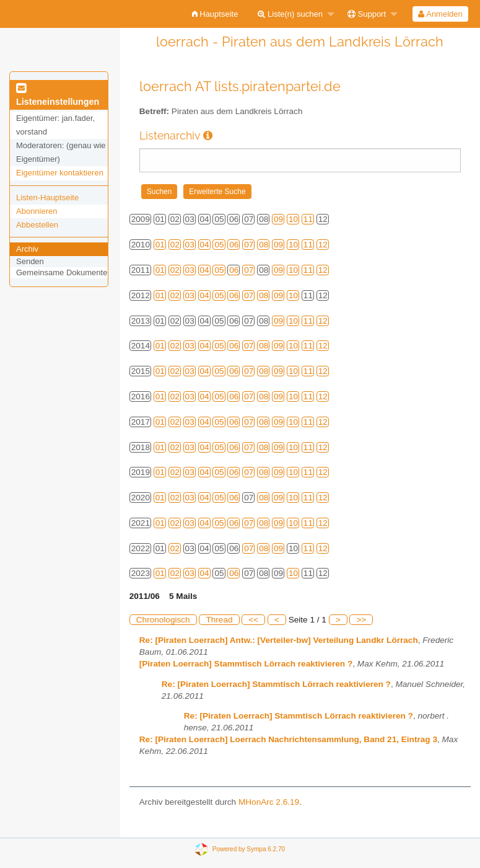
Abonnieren (37, 211)
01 (160, 245)
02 (175, 245)
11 (308, 219)
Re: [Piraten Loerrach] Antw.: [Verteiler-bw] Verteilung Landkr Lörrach (279, 640)
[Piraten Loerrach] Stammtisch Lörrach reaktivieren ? (246, 664)
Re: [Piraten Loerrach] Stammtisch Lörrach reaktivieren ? (276, 684)
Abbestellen (37, 225)
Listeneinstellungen (58, 95)
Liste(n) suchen (290, 14)
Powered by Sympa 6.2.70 (249, 848)
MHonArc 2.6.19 (269, 802)
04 (205, 245)
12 (323, 245)
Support (367, 14)
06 (234, 245)
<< (253, 620)
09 (278, 219)
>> (361, 620)
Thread (219, 620)
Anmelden (440, 14)
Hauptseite (215, 14)
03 (190, 245)
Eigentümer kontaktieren (60, 173)
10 (293, 219)
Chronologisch (163, 620)
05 (219, 245)
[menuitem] (215, 14)
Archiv (27, 249)
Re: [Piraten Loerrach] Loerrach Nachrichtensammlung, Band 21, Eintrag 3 (288, 739)
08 (264, 245)
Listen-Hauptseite (47, 197)
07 (249, 245)
